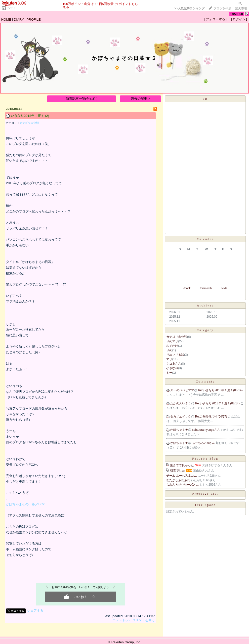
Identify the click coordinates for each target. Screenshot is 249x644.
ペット (11, 8)
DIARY (19, 20)
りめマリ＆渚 (175, 355)
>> (189, 8)
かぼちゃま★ (179, 430)
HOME (6, 20)
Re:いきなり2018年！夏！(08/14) (220, 390)
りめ (169, 350)
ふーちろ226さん (204, 443)
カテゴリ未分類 (29, 123)
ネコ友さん (174, 364)
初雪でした (177, 471)
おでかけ (172, 346)
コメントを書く (144, 620)
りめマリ (172, 341)
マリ (169, 359)
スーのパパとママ (182, 390)
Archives (205, 305)
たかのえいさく (181, 403)
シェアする (35, 611)
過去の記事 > (140, 99)
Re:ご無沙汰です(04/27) (211, 417)
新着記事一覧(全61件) (82, 99)
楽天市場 (241, 8)
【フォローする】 (215, 19)
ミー (169, 373)
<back (187, 288)
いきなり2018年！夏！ (28, 116)
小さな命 (172, 368)
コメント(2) (121, 620)
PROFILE (34, 20)
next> (224, 288)
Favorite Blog (205, 459)
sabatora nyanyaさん (207, 430)
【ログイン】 (239, 19)
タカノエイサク (181, 417)
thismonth (206, 288)
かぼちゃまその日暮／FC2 (25, 504)
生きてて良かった (182, 465)
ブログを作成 (222, 8)
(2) (47, 116)
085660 (236, 14)
